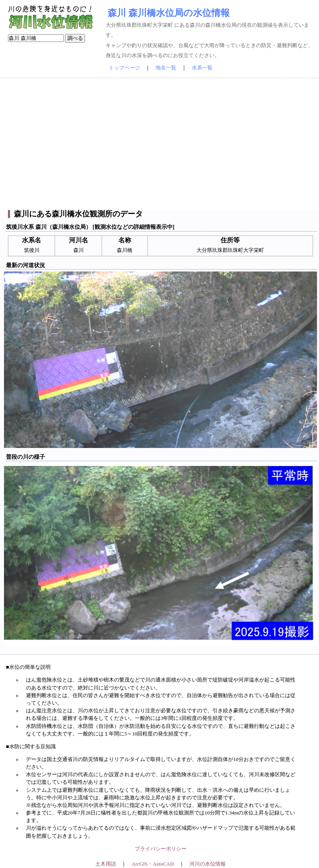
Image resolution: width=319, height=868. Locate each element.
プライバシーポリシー (161, 849)
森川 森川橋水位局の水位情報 (169, 13)
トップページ (124, 68)
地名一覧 (166, 68)
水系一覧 (202, 68)
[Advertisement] (159, 144)
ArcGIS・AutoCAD (153, 864)
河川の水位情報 (208, 864)
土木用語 (106, 864)
